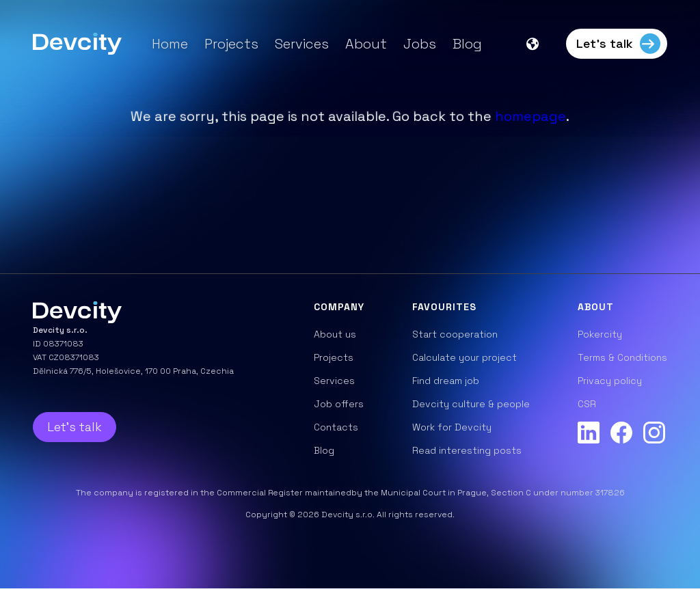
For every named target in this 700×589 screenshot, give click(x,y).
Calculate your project (465, 357)
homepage (530, 116)
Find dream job (446, 381)
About (366, 44)
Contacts (336, 427)
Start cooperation (455, 334)
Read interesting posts (467, 450)
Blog (467, 44)
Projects (231, 44)
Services (302, 44)
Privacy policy (610, 381)
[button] (539, 44)
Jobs (420, 44)
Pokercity (600, 334)
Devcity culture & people (471, 404)
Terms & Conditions (622, 357)
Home (170, 44)
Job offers (339, 404)
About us (335, 334)
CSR (587, 404)
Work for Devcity (452, 427)
